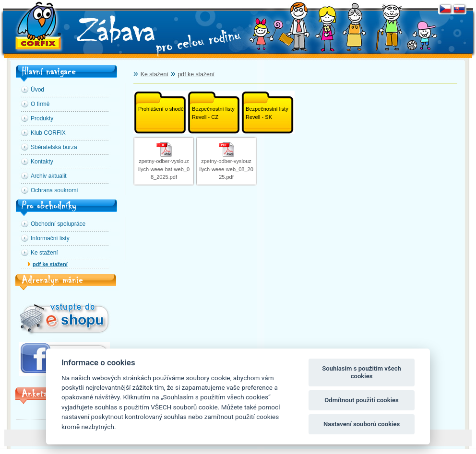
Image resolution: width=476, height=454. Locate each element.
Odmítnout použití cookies (362, 400)
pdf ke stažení (50, 264)
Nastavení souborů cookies (362, 424)
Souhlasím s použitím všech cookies (362, 372)
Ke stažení (155, 74)
